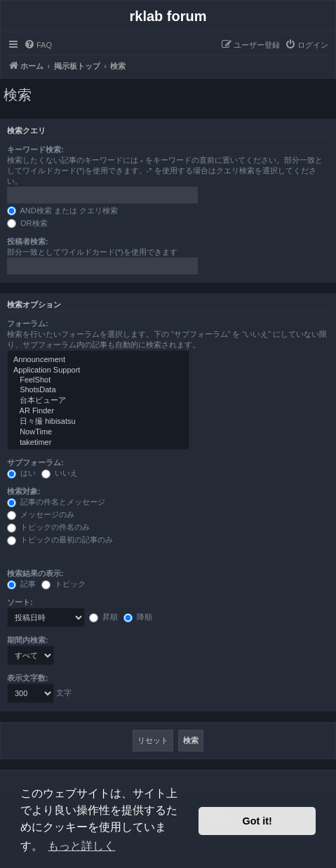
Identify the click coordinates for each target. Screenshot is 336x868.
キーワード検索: (35, 149)
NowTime (98, 432)
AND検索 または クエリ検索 (62, 211)
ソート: (20, 602)
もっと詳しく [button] (81, 846)
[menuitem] (38, 45)
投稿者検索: (28, 241)
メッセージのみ (41, 514)
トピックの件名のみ (48, 527)
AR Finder (98, 411)
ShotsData (98, 390)
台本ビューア (98, 401)
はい (21, 473)
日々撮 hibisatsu (98, 422)
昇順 (103, 617)
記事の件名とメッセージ (56, 502)
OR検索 (27, 223)
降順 (138, 617)
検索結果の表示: (35, 573)
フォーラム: (28, 323)
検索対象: (24, 491)
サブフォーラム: (35, 462)
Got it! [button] (257, 821)
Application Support (98, 370)
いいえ (60, 473)
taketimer (98, 443)
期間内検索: (28, 640)
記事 (21, 584)
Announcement (98, 360)
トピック (63, 584)
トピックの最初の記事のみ (60, 540)
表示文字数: (28, 678)
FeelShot (98, 380)
